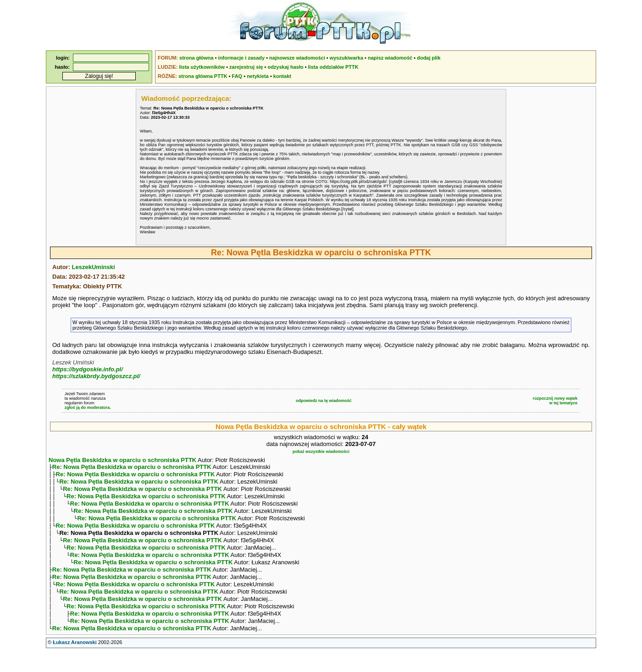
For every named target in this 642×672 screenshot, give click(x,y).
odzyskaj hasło (285, 67)
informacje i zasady (242, 58)
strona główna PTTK (203, 76)
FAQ (237, 76)
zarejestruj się (246, 67)
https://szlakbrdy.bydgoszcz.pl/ (96, 376)
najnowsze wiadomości (297, 58)
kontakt (282, 76)
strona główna (196, 58)
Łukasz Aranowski (75, 663)
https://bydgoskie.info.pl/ (88, 369)
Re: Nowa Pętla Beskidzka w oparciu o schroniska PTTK (132, 468)
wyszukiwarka (346, 58)
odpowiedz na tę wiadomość (324, 401)
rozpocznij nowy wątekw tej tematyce (555, 401)
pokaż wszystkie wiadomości (321, 452)
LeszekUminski (94, 267)
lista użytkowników (202, 67)
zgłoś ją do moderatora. (88, 408)
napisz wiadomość (390, 58)
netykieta (258, 76)
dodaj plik (429, 58)
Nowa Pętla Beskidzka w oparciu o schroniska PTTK (122, 460)
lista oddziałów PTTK (333, 67)
